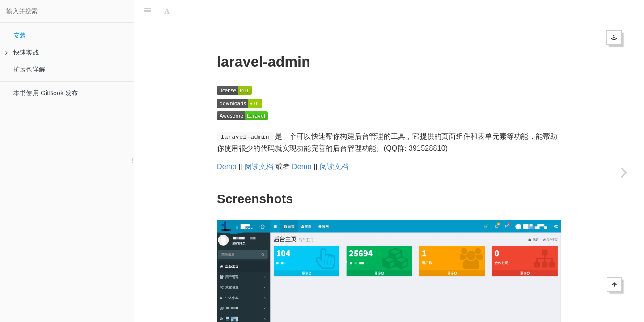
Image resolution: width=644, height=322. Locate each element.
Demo (227, 144)
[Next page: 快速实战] (624, 172)
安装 (20, 35)
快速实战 (22, 52)
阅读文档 (259, 144)
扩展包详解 (29, 69)
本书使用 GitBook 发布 (46, 93)
